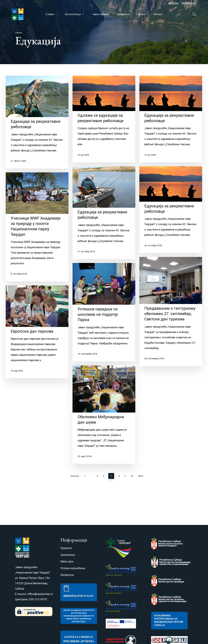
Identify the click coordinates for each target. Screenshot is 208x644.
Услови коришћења (73, 568)
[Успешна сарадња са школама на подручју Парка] (104, 323)
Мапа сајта (67, 562)
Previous (75, 476)
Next (141, 476)
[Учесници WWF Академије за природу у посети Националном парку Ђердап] (37, 232)
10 (132, 476)
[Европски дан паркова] (37, 336)
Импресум (67, 575)
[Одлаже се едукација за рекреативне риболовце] (104, 119)
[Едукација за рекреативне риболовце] (37, 122)
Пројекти (66, 548)
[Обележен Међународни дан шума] (104, 425)
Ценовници (68, 555)
